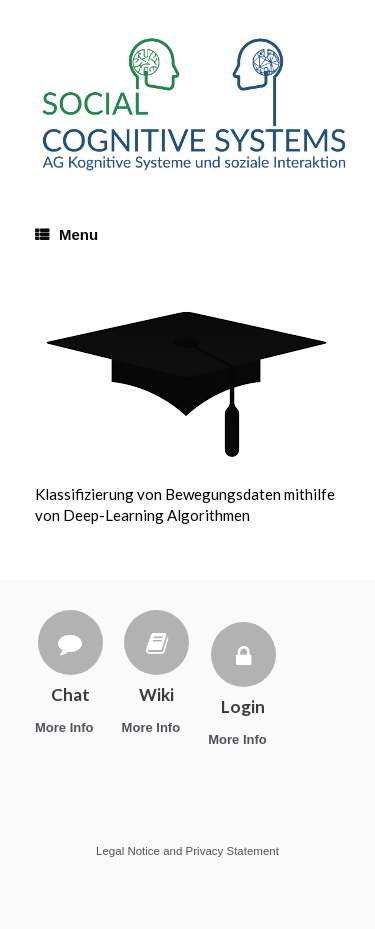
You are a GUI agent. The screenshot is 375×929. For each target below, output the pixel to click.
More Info (70, 727)
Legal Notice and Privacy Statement (187, 851)
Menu (66, 234)
